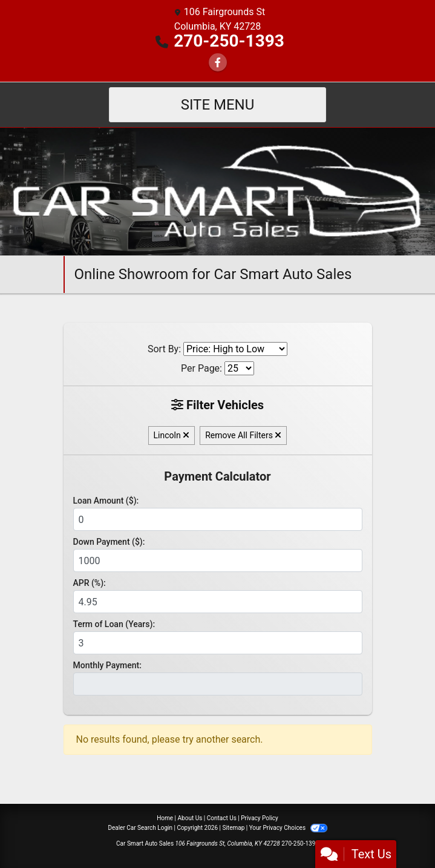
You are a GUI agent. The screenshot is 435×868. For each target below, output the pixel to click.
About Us (190, 818)
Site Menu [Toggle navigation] (218, 105)
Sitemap (233, 828)
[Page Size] (239, 368)
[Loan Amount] (218, 519)
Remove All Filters (243, 435)
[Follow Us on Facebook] (218, 63)
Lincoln (172, 435)
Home (165, 818)
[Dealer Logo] (217, 191)
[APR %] (218, 602)
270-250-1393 (229, 41)
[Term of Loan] (218, 643)
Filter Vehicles (217, 405)
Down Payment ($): (109, 542)
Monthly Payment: (107, 665)
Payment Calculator (217, 476)
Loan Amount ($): (106, 501)
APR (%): (90, 583)
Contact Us (222, 818)
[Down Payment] (218, 561)
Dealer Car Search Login (140, 828)
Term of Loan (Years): (114, 624)
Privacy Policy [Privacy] (260, 818)
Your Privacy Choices (288, 828)
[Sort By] (235, 349)
